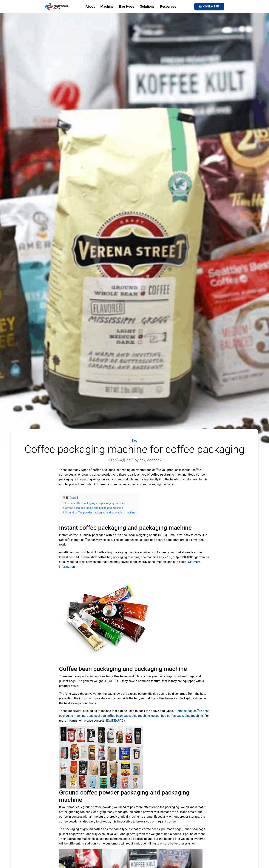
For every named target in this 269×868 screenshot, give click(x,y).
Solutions (147, 6)
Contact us (209, 7)
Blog (135, 441)
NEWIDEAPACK (115, 721)
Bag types (127, 6)
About (90, 6)
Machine (107, 6)
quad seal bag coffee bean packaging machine (118, 716)
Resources (168, 6)
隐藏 (74, 498)
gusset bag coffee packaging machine (177, 716)
